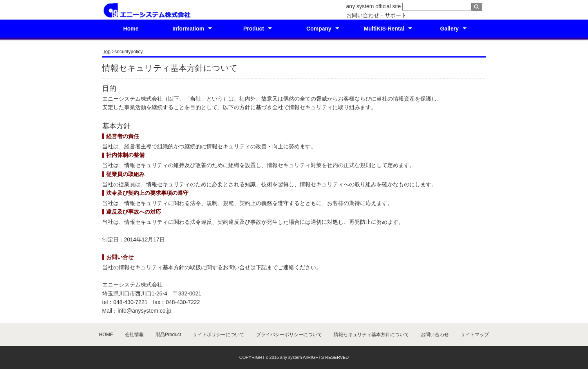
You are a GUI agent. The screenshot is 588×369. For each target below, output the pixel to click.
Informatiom (188, 29)
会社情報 (134, 335)
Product (254, 29)
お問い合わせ (435, 335)
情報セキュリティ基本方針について (371, 335)
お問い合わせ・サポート (376, 15)
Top (107, 52)
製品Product (168, 335)
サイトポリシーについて (219, 335)
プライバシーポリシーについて (289, 335)
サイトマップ (475, 335)
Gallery (449, 29)
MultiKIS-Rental (384, 29)
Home (131, 29)
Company (319, 29)
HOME (106, 335)
